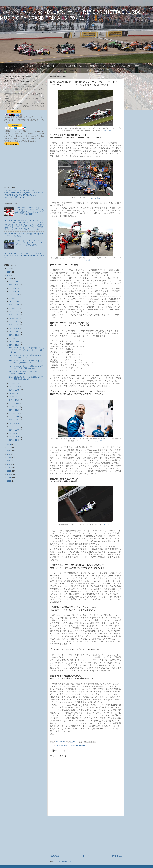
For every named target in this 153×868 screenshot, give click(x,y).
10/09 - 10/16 (14, 292)
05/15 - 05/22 (14, 383)
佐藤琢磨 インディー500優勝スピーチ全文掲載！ (111, 66)
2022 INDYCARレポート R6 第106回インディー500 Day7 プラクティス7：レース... (26, 356)
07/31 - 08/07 (14, 315)
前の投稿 (117, 856)
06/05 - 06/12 (14, 338)
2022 (9, 279)
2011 (9, 478)
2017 (9, 458)
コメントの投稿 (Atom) (64, 861)
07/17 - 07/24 (14, 322)
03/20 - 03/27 (14, 407)
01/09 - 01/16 (14, 437)
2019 (9, 451)
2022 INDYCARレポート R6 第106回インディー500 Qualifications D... (26, 378)
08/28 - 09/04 (14, 302)
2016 (9, 461)
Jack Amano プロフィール (16, 70)
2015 (9, 464)
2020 (9, 448)
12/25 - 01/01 (14, 281)
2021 (9, 444)
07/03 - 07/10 (14, 328)
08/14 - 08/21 (14, 308)
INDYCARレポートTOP (15, 66)
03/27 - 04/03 (14, 403)
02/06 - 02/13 (14, 427)
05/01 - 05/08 (14, 390)
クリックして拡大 (106, 130)
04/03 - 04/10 (14, 400)
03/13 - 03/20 (14, 410)
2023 (9, 275)
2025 (9, 269)
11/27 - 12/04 (14, 285)
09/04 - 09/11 (14, 298)
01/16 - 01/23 (14, 433)
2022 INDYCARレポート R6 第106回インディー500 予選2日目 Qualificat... (26, 367)
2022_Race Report (78, 745)
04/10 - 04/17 (14, 397)
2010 (9, 481)
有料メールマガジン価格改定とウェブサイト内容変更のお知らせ (57, 66)
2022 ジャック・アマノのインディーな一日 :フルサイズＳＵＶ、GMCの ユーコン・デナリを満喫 (29, 243)
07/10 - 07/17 (14, 325)
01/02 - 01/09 (14, 440)
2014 (9, 468)
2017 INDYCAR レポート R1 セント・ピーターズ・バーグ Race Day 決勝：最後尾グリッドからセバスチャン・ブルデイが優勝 (29, 211)
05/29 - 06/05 (14, 342)
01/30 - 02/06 (14, 430)
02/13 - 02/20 (14, 423)
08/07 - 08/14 (14, 312)
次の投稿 (55, 856)
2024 (9, 272)
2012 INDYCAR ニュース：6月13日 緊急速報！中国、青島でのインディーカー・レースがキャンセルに (24, 256)
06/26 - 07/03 (14, 332)
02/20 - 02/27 (14, 420)
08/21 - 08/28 (14, 305)
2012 (9, 474)
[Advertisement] (86, 835)
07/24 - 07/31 (14, 318)
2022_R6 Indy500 (63, 745)
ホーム (86, 856)
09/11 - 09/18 (14, 295)
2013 (9, 471)
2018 (9, 454)
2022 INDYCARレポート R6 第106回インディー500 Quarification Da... (26, 362)
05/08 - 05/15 (14, 387)
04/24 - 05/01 (14, 393)
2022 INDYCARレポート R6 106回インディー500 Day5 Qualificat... (26, 373)
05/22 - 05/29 (14, 345)
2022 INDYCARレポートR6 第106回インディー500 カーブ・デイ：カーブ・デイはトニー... (26, 350)
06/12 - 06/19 (14, 335)
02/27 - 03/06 (14, 417)
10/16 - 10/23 (14, 288)
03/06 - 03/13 (14, 413)
